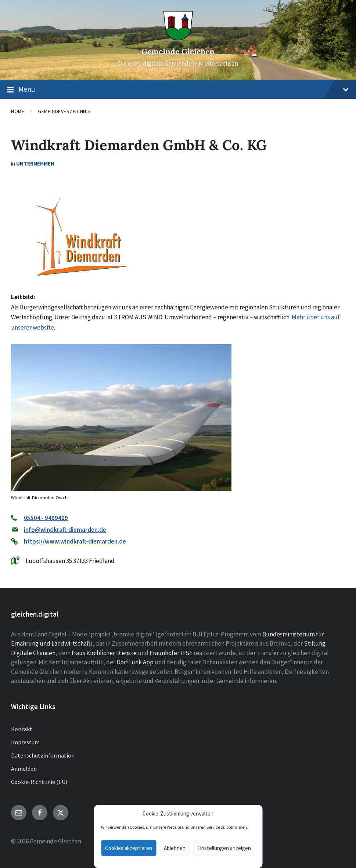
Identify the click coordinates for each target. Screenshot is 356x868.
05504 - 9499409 (46, 518)
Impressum (25, 742)
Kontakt (22, 729)
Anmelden (24, 769)
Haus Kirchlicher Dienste (104, 653)
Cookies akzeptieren (129, 848)
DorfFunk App (135, 662)
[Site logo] (178, 38)
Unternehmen (35, 164)
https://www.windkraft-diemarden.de (75, 541)
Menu (178, 90)
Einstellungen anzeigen (224, 848)
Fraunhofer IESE (171, 653)
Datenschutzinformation (43, 755)
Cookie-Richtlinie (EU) (39, 782)
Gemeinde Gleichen (178, 52)
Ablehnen (175, 848)
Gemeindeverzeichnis (64, 111)
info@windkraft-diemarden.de (65, 530)
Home (18, 111)
